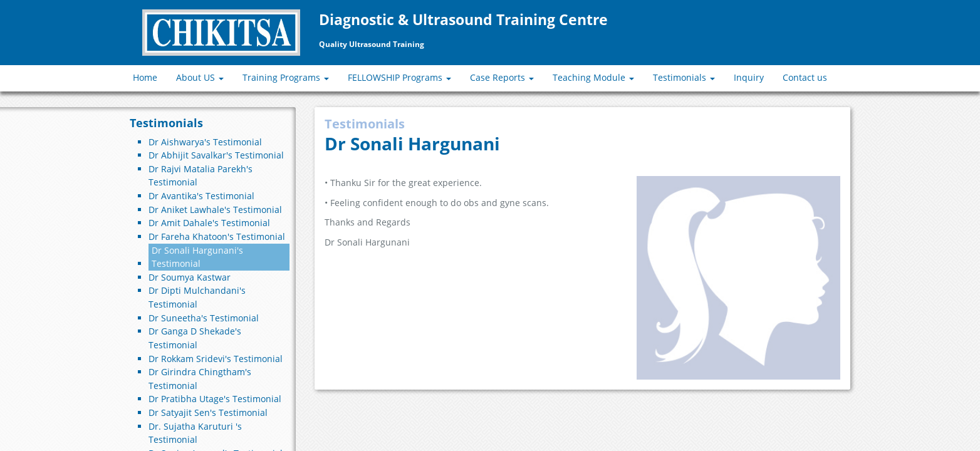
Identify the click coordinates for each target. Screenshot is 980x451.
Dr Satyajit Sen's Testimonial (208, 412)
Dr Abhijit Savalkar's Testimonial (216, 155)
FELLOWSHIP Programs (399, 77)
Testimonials (684, 77)
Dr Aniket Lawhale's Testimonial (215, 210)
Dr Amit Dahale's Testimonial (209, 223)
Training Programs (286, 77)
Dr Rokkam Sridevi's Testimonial (216, 359)
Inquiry (749, 77)
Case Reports (502, 77)
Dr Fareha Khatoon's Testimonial (217, 236)
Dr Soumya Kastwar (190, 277)
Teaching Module (593, 77)
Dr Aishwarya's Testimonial (205, 142)
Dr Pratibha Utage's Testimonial (215, 399)
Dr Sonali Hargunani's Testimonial (197, 257)
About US (200, 77)
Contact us (805, 77)
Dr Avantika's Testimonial (201, 196)
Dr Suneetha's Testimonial (204, 318)
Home (145, 77)
